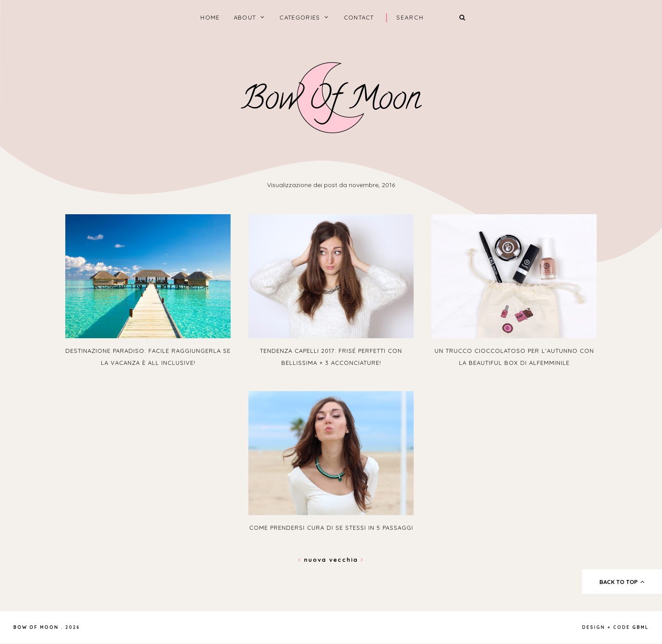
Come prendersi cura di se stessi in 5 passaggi (331, 528)
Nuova (314, 560)
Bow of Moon (36, 627)
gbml (640, 627)
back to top (622, 582)
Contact (359, 17)
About (245, 17)
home (210, 17)
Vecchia (347, 560)
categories (300, 17)
